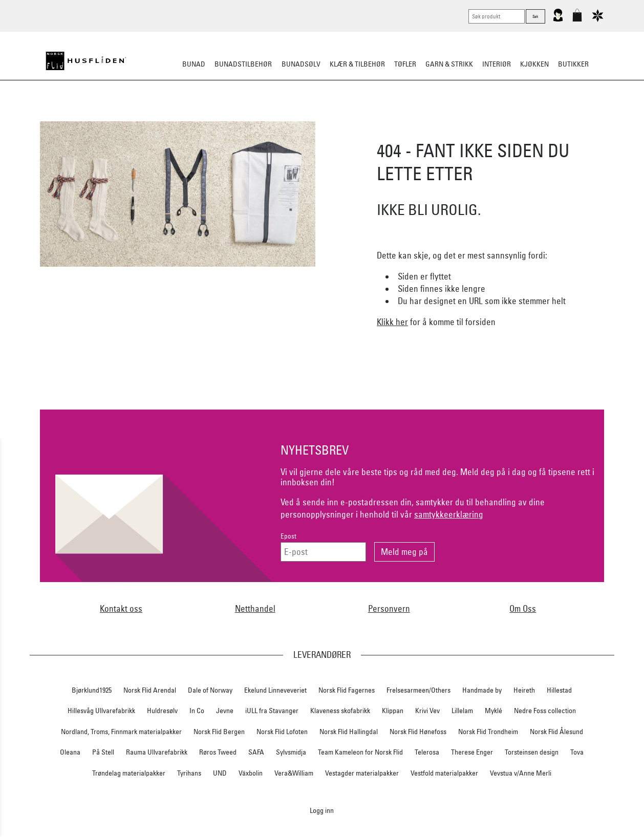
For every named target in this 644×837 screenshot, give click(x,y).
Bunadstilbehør (243, 64)
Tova (577, 752)
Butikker (573, 64)
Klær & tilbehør (357, 64)
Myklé (493, 711)
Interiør (497, 64)
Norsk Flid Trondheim (488, 732)
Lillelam (462, 711)
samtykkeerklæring (449, 514)
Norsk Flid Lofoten (282, 732)
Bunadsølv (301, 64)
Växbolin (251, 773)
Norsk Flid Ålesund (556, 732)
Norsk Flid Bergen (219, 732)
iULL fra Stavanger (272, 711)
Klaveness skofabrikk (340, 711)
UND (220, 773)
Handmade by (482, 690)
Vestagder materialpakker (362, 773)
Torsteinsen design (532, 752)
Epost (288, 536)
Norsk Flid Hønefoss (418, 732)
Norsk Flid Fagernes (347, 690)
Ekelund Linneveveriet (275, 690)
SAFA (256, 752)
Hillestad (559, 690)
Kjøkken (534, 64)
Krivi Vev (427, 711)
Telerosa (427, 752)
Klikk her (392, 322)
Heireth (524, 690)
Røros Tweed (218, 752)
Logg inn (322, 810)
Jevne (225, 711)
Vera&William (294, 773)
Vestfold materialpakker (444, 773)
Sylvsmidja (291, 752)
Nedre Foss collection (545, 711)
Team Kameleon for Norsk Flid (360, 752)
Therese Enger (472, 752)
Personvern (389, 608)
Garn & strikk (449, 64)
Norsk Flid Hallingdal (349, 732)
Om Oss (523, 608)
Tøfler (405, 64)
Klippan (393, 711)
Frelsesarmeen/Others (418, 690)
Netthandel (255, 608)
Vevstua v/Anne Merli (521, 773)
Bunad (194, 64)
